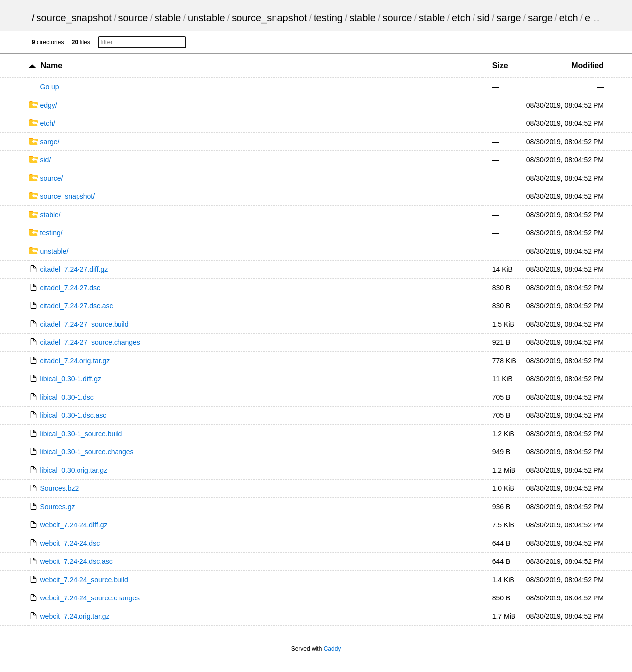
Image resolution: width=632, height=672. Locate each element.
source (133, 18)
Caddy (333, 649)
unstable (206, 18)
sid (483, 18)
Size (500, 65)
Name (51, 65)
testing (328, 18)
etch (461, 18)
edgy (595, 18)
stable (168, 18)
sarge (509, 18)
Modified (588, 65)
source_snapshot (74, 18)
